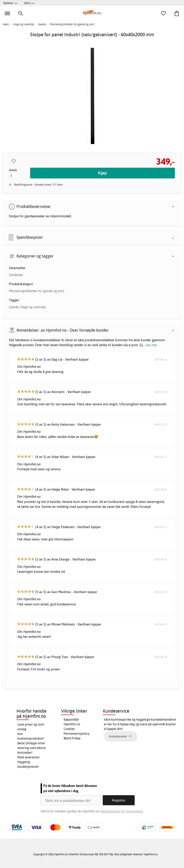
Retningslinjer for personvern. (122, 811)
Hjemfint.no (72, 724)
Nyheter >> (10, 3)
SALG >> (29, 3)
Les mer (151, 345)
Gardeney (16, 275)
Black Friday (72, 738)
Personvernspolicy (76, 734)
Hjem (6, 24)
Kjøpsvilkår (71, 719)
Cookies (69, 729)
